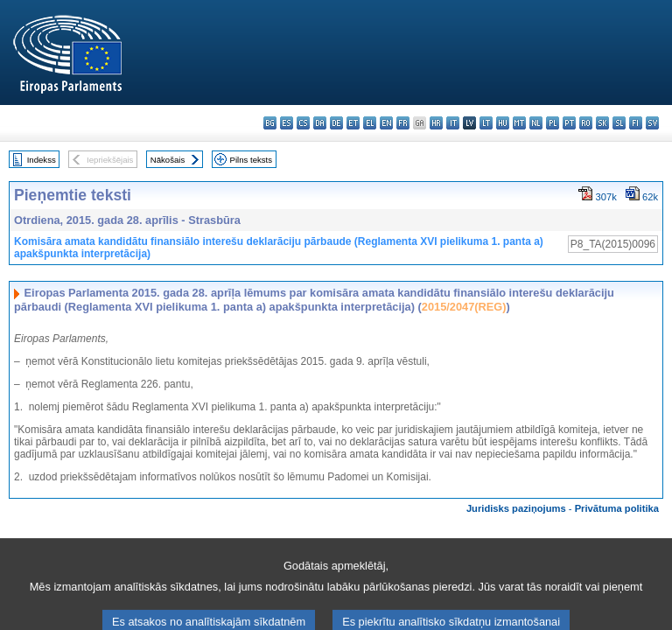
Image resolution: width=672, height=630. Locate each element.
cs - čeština (303, 123)
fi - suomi (636, 123)
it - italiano (453, 123)
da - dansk (320, 123)
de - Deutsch (336, 123)
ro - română (586, 123)
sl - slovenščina (619, 123)
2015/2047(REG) (464, 307)
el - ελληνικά (370, 123)
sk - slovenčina (602, 123)
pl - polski (553, 123)
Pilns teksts (252, 160)
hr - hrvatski (436, 123)
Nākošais (168, 160)
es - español (287, 123)
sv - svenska (652, 123)
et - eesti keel (353, 123)
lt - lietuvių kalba (486, 123)
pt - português (569, 123)
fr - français (403, 123)
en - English (386, 123)
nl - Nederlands (536, 123)
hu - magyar (503, 123)
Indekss (42, 160)
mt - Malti (519, 123)
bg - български (270, 123)
